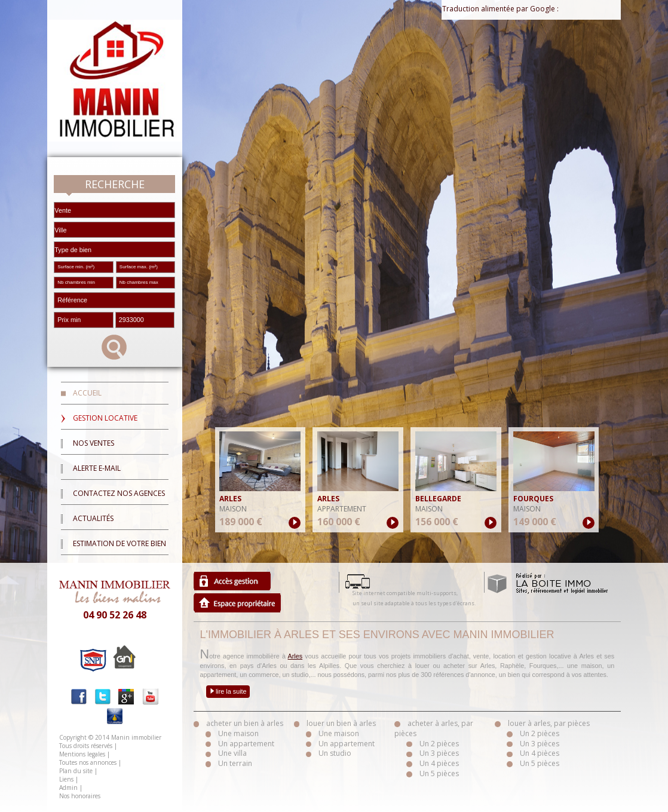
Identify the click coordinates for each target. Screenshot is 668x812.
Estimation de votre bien (119, 543)
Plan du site (76, 771)
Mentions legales (82, 754)
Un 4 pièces (439, 763)
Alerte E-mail (97, 468)
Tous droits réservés (86, 746)
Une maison (238, 733)
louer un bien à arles (341, 723)
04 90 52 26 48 (115, 615)
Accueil (87, 393)
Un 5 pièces (439, 773)
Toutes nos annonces (88, 762)
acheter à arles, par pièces (434, 728)
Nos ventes (94, 443)
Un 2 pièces (439, 744)
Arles (295, 656)
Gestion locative (105, 418)
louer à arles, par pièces (549, 723)
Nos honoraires (80, 796)
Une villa (232, 753)
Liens (66, 779)
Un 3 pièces (439, 753)
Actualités (93, 518)
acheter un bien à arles (245, 723)
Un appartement (246, 744)
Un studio (335, 753)
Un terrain (235, 763)
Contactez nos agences (119, 493)
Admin (68, 788)
